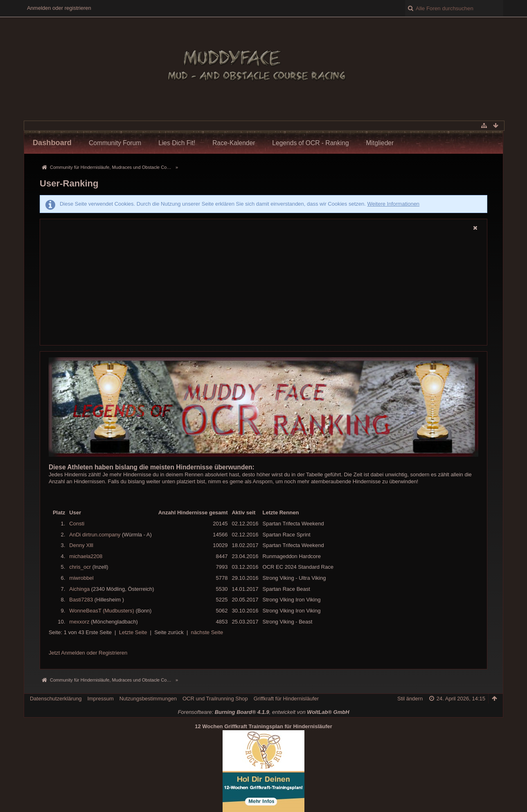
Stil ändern (410, 699)
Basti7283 (81, 600)
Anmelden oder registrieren (59, 8)
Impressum (100, 699)
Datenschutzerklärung (56, 699)
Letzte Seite (133, 632)
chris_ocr (80, 567)
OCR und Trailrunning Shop (215, 699)
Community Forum (115, 143)
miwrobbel (81, 578)
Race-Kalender (234, 143)
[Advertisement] (263, 289)
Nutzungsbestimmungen (148, 699)
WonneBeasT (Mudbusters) (101, 611)
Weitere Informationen (393, 204)
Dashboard (52, 143)
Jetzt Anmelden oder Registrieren (88, 653)
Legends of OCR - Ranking (310, 143)
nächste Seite (207, 632)
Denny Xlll (81, 545)
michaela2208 (86, 556)
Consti (77, 524)
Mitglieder (380, 143)
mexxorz (79, 622)
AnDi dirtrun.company (95, 535)
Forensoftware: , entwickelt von (263, 712)
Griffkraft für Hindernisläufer (286, 699)
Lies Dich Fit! (177, 143)
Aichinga (79, 589)
